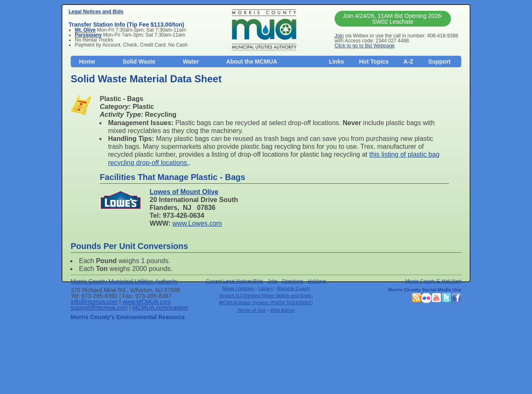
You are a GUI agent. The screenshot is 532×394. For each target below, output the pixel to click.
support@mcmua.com (99, 308)
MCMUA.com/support (160, 308)
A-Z (408, 62)
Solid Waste (139, 62)
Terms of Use (251, 310)
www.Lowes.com (197, 223)
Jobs (273, 281)
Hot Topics (374, 62)
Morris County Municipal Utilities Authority (124, 281)
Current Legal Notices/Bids (234, 281)
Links (336, 62)
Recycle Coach (293, 288)
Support (439, 62)
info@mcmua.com (94, 302)
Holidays (317, 281)
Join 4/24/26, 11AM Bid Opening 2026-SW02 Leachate (393, 19)
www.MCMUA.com (147, 302)
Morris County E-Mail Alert (433, 281)
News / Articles (238, 288)
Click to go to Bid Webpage (365, 46)
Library (266, 288)
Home (87, 62)
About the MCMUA (252, 62)
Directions (293, 281)
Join (339, 36)
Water (191, 62)
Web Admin (282, 310)
